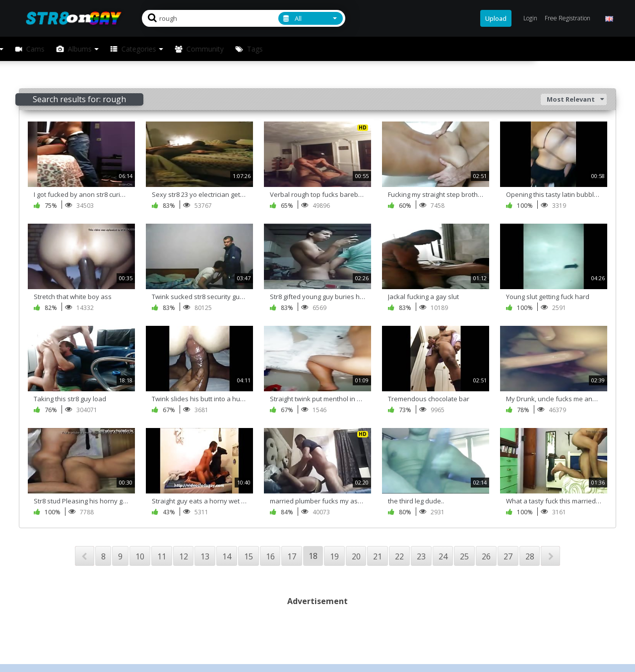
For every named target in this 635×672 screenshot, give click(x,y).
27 (508, 556)
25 (464, 556)
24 (443, 556)
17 (292, 556)
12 (184, 556)
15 (249, 556)
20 (356, 556)
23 (421, 556)
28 (530, 556)
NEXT (550, 556)
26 (486, 556)
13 (205, 556)
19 (334, 556)
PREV (85, 556)
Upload (496, 18)
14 (227, 556)
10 (140, 556)
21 (378, 556)
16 (270, 556)
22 (399, 556)
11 (162, 556)
